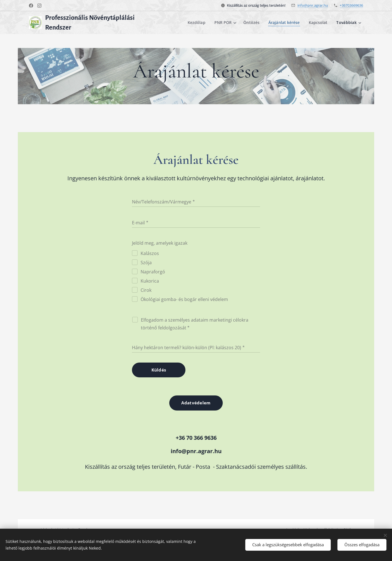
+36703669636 (351, 5)
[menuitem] (196, 23)
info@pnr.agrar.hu (313, 5)
